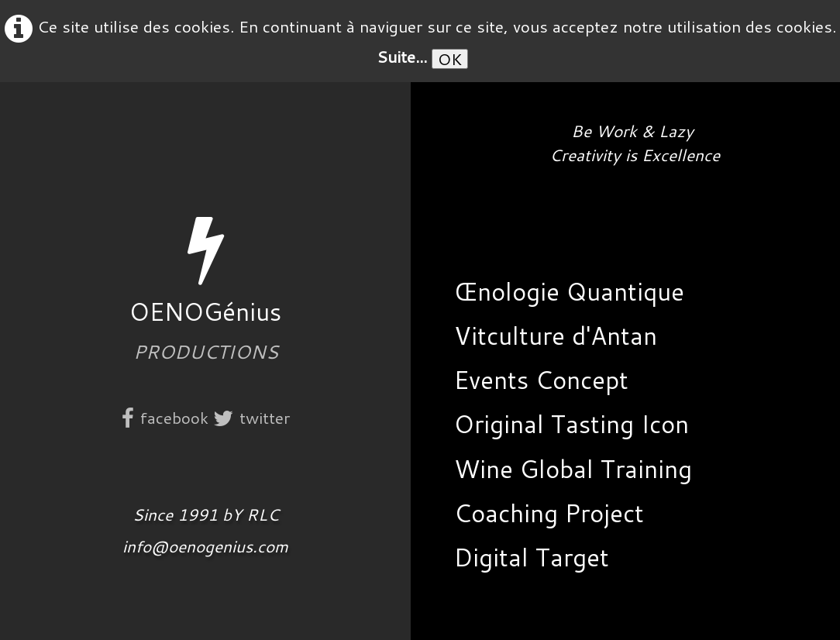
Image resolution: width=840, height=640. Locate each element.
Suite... (402, 57)
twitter (251, 418)
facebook (165, 418)
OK (450, 59)
